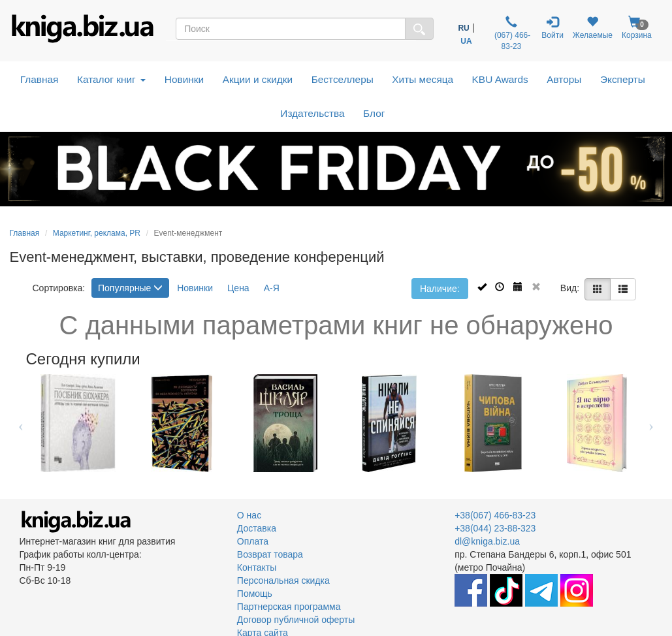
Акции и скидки (258, 79)
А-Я (272, 288)
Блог (374, 113)
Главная (40, 79)
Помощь (255, 594)
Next (651, 423)
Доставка (257, 528)
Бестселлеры (343, 79)
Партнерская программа (289, 607)
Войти (552, 28)
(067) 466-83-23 (512, 33)
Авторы (564, 79)
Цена (238, 288)
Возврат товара (270, 554)
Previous (21, 423)
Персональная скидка (283, 580)
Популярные (130, 288)
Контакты (257, 567)
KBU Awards (500, 79)
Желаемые (593, 28)
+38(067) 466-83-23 (495, 515)
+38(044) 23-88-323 (495, 528)
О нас (249, 515)
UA (466, 41)
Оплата (253, 541)
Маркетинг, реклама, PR (97, 233)
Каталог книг (111, 79)
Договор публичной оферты (296, 620)
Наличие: (440, 289)
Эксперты (623, 79)
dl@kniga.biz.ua (487, 541)
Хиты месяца (423, 79)
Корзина (637, 28)
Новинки (184, 79)
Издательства (312, 113)
